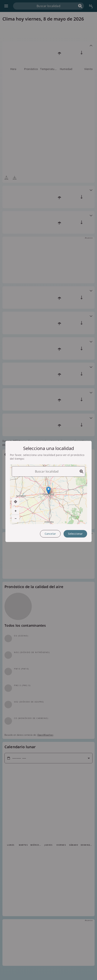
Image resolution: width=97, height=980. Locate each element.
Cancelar (50, 534)
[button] (48, 491)
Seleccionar (75, 534)
